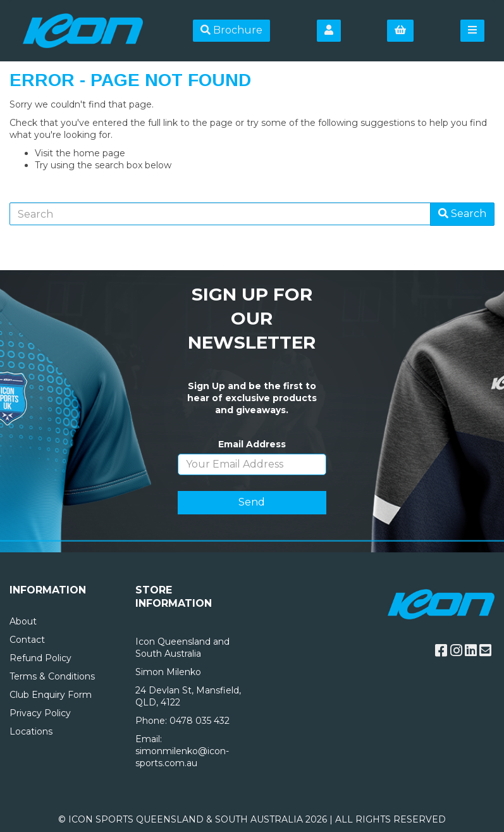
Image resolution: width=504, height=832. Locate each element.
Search (462, 214)
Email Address (252, 444)
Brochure (231, 30)
